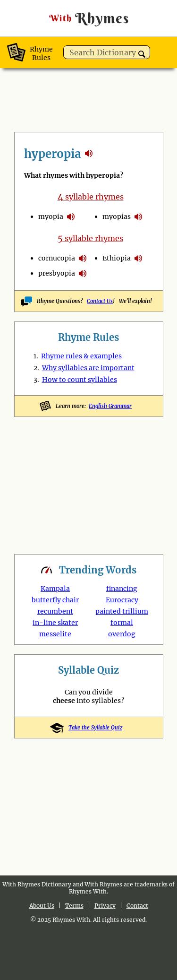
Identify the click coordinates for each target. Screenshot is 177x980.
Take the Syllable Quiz (88, 728)
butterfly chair (55, 600)
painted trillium (122, 611)
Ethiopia (117, 258)
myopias (117, 217)
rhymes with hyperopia (89, 153)
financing (122, 589)
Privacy (105, 906)
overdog (122, 634)
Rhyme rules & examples (81, 356)
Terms (74, 906)
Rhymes (89, 18)
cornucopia (57, 258)
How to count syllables (80, 380)
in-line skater (55, 623)
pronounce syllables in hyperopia (71, 217)
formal (122, 623)
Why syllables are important (88, 368)
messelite (55, 634)
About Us (42, 906)
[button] (142, 54)
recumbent (55, 611)
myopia (51, 217)
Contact (137, 906)
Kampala (55, 589)
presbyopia (57, 273)
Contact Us (100, 301)
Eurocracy (122, 600)
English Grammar (110, 406)
